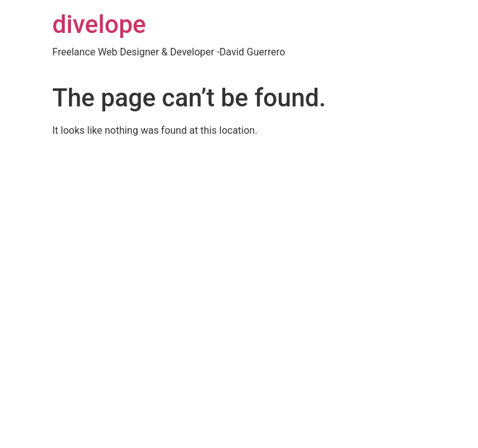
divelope (99, 25)
